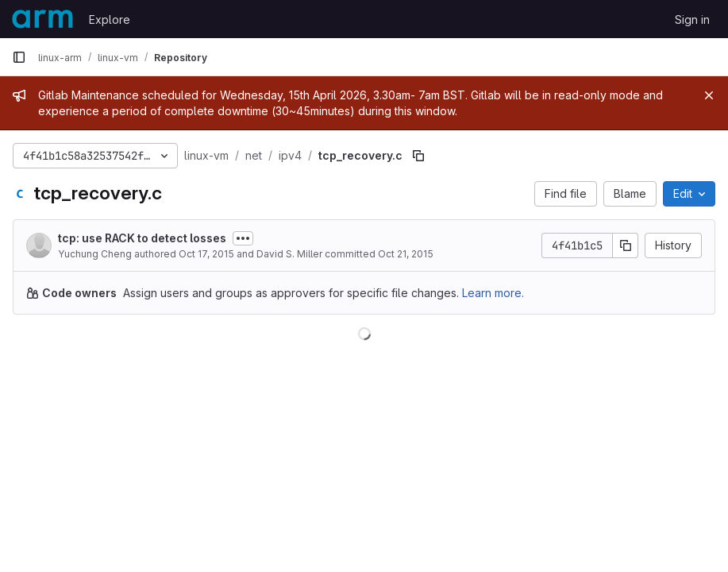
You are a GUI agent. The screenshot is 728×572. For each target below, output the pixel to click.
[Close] (709, 95)
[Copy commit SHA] (626, 245)
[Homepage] (42, 19)
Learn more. (493, 293)
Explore (110, 19)
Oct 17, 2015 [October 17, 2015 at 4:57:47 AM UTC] (206, 254)
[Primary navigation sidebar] (19, 57)
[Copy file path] (418, 156)
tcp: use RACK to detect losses (142, 238)
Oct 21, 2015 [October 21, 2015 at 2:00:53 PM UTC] (406, 254)
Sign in (692, 19)
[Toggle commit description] (243, 238)
